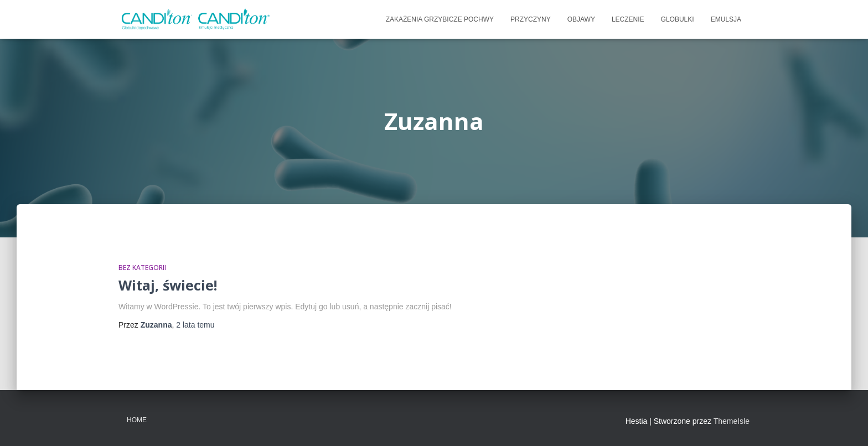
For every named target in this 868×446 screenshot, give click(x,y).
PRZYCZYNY (531, 19)
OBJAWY (581, 19)
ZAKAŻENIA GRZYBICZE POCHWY (440, 19)
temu (195, 325)
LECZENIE (628, 19)
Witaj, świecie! (168, 285)
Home (137, 420)
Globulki (678, 19)
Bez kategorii (142, 268)
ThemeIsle (732, 421)
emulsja (726, 19)
